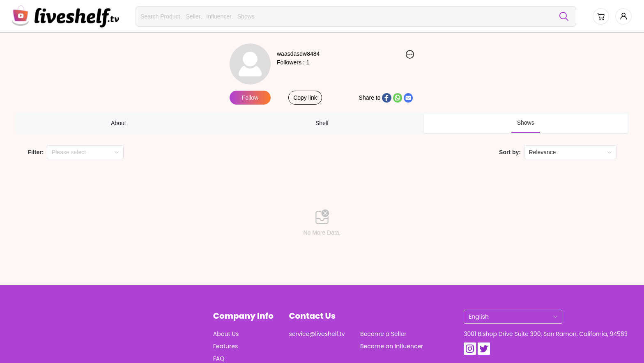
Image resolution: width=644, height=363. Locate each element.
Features (225, 346)
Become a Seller (383, 334)
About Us (226, 334)
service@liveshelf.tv (317, 334)
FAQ (219, 358)
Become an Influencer (392, 346)
